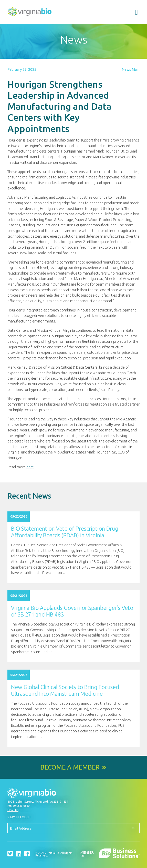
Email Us (13, 810)
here (30, 467)
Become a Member (70, 767)
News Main (131, 69)
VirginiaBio (30, 13)
